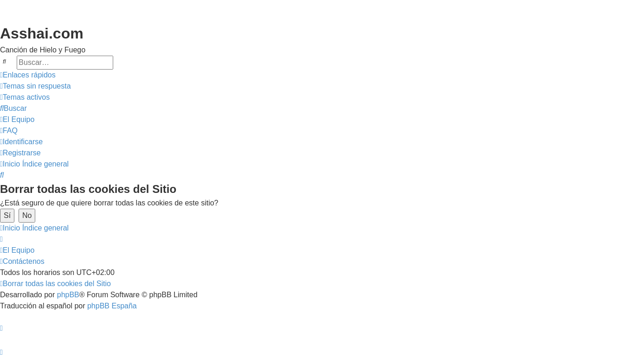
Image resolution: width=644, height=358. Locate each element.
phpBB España (112, 306)
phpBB (68, 295)
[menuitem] (35, 86)
